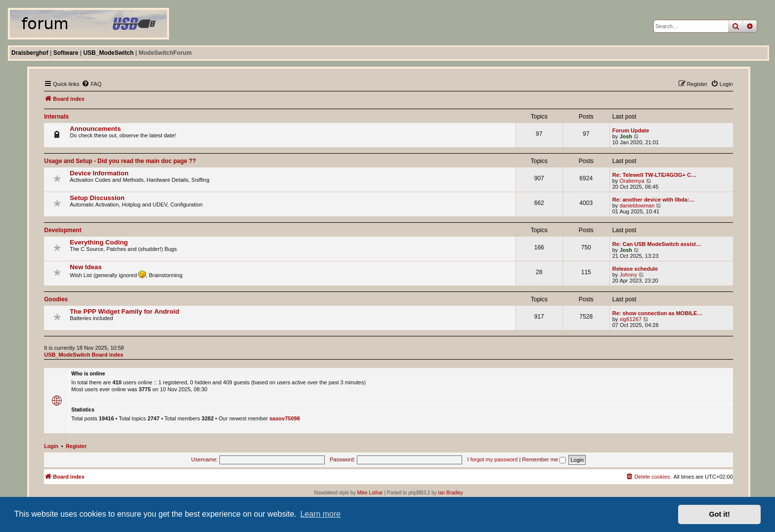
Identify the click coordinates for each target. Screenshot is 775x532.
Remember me (544, 459)
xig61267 (630, 319)
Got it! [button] (720, 514)
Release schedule (635, 269)
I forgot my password (492, 459)
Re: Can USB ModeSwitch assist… (657, 244)
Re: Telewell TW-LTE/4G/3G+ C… (654, 175)
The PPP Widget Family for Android (124, 311)
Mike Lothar (370, 493)
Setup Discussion (97, 198)
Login (51, 446)
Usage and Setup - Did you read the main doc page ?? (120, 161)
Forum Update (631, 130)
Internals (56, 117)
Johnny (628, 275)
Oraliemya (632, 181)
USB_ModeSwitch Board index (84, 355)
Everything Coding (99, 242)
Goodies (56, 299)
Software (66, 53)
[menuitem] (91, 84)
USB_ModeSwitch (108, 53)
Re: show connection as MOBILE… (658, 313)
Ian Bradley (451, 493)
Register (76, 446)
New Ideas (86, 267)
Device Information (99, 173)
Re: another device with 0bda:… (654, 200)
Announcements (95, 129)
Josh (626, 136)
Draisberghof (30, 53)
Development (63, 230)
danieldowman (637, 205)
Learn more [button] (320, 514)
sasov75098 (285, 418)
